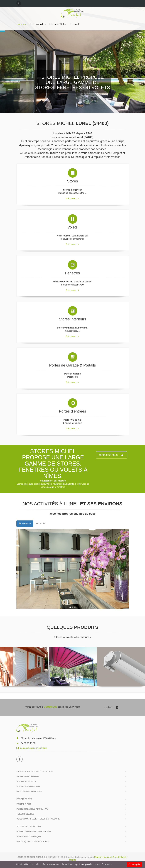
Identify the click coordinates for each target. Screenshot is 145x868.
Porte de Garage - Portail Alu (34, 831)
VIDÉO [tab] (41, 524)
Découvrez (73, 196)
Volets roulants (26, 782)
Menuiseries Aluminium (29, 791)
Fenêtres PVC (24, 799)
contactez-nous (111, 455)
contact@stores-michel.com (32, 748)
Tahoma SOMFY (58, 24)
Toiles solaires (26, 814)
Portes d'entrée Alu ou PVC (32, 809)
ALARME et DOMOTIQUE (29, 836)
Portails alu (24, 804)
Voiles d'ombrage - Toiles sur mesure (38, 819)
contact (111, 707)
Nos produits (37, 24)
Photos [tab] (25, 524)
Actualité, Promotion (29, 827)
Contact (74, 24)
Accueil (22, 24)
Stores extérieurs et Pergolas (35, 772)
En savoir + (107, 864)
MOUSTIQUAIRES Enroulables (33, 841)
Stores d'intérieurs (28, 777)
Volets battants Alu (28, 786)
